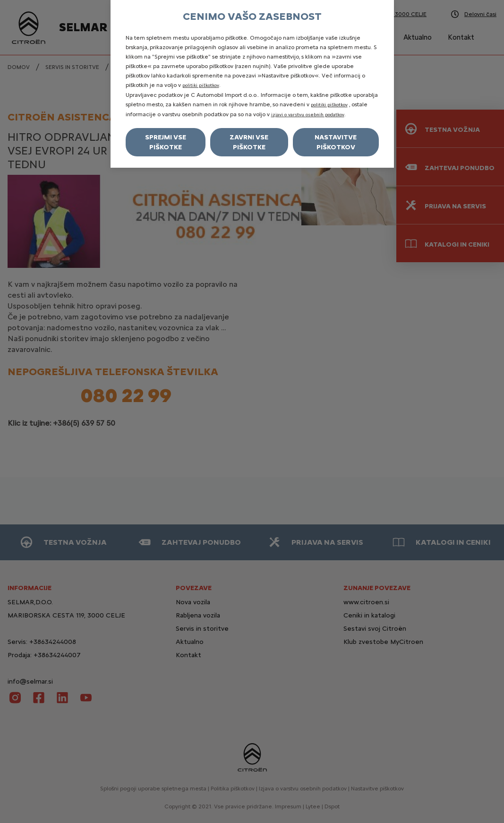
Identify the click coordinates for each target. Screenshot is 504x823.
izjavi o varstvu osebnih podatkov (308, 115)
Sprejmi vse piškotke (166, 142)
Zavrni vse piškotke (249, 142)
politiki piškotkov (201, 85)
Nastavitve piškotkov (336, 142)
